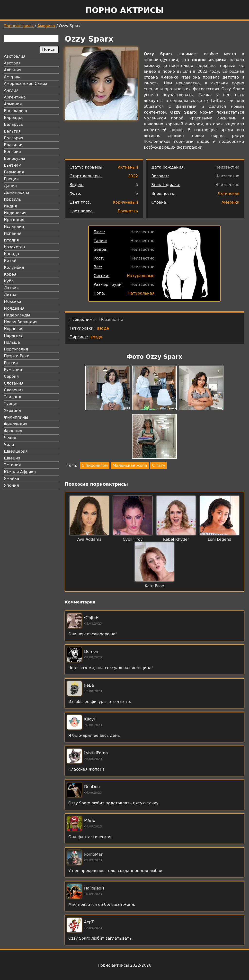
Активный (128, 167)
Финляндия (16, 424)
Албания (13, 70)
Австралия (15, 56)
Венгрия (12, 152)
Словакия (14, 383)
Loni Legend (219, 539)
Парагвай (14, 336)
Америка (46, 26)
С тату (159, 465)
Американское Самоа (26, 84)
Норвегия (14, 329)
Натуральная (141, 293)
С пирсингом (95, 465)
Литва (10, 295)
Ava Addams (89, 539)
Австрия (12, 63)
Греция (11, 179)
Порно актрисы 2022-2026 (124, 965)
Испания (13, 233)
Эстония (12, 465)
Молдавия (14, 308)
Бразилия (14, 145)
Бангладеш (15, 111)
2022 (133, 176)
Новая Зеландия (21, 322)
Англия (11, 90)
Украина (12, 410)
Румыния (13, 370)
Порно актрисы (124, 10)
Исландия (14, 227)
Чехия (10, 438)
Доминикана (17, 193)
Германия (14, 172)
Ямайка (12, 479)
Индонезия (15, 213)
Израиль (13, 199)
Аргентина (15, 97)
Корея (10, 274)
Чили (9, 445)
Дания (10, 186)
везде (103, 328)
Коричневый (125, 202)
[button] (108, 389)
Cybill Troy (133, 539)
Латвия (11, 288)
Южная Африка (20, 472)
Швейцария (16, 451)
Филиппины (16, 417)
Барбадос (14, 118)
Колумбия (14, 267)
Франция (13, 431)
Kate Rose (154, 586)
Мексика (13, 301)
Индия (10, 206)
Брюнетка (128, 211)
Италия (11, 240)
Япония (11, 485)
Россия (11, 363)
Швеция (12, 458)
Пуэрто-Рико (17, 356)
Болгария (13, 138)
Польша (12, 342)
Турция (11, 404)
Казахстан (14, 247)
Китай (10, 261)
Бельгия (12, 131)
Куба (9, 281)
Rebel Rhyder (176, 539)
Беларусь (13, 124)
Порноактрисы (19, 26)
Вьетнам (13, 165)
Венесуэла (15, 158)
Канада (11, 254)
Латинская (228, 193)
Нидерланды (17, 315)
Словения (14, 390)
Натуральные (141, 276)
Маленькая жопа (130, 465)
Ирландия (14, 220)
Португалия (16, 349)
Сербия (11, 376)
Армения (13, 104)
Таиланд (13, 397)
